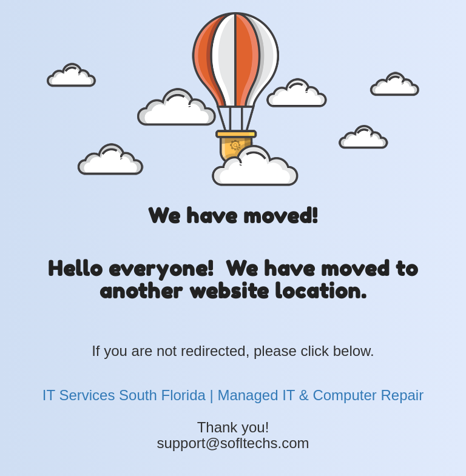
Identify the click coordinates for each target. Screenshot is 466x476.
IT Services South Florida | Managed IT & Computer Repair (233, 395)
